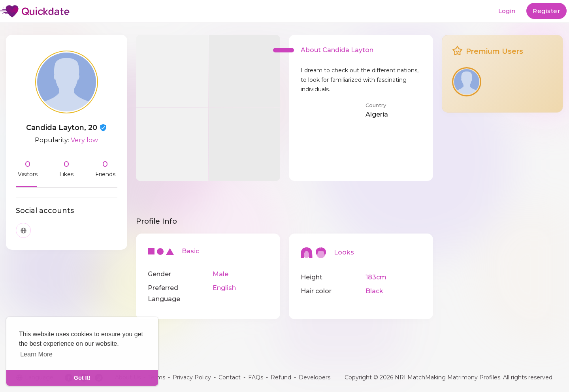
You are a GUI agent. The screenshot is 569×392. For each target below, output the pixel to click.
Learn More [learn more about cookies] (36, 354)
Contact (230, 377)
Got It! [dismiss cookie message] (82, 378)
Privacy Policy (192, 377)
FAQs (256, 377)
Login (507, 11)
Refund (281, 377)
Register (546, 11)
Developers (315, 377)
